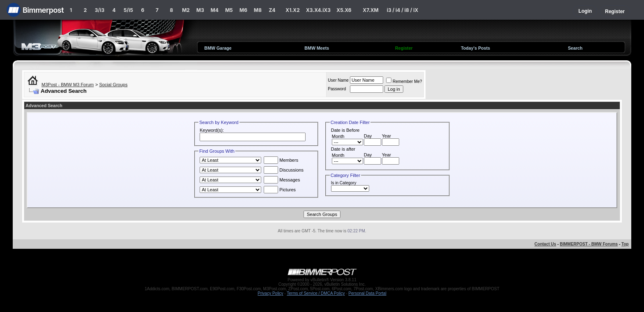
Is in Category (344, 183)
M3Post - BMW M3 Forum (68, 85)
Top (625, 244)
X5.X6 (344, 10)
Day (368, 136)
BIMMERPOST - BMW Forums (589, 244)
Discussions (284, 170)
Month (338, 136)
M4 (215, 10)
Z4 (272, 10)
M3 (200, 10)
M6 (243, 10)
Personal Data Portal (367, 293)
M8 (258, 10)
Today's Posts (475, 48)
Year (386, 136)
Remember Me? (404, 81)
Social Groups (113, 85)
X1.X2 (292, 10)
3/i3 (100, 10)
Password (337, 89)
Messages (282, 180)
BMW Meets (317, 48)
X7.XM (370, 10)
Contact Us (545, 244)
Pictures (280, 190)
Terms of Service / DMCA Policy (316, 293)
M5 (229, 10)
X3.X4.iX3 (318, 10)
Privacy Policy (270, 293)
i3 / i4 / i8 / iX (403, 10)
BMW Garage (218, 48)
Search (575, 48)
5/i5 (128, 10)
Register (615, 11)
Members (281, 160)
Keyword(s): (212, 130)
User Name (338, 80)
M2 (186, 10)
